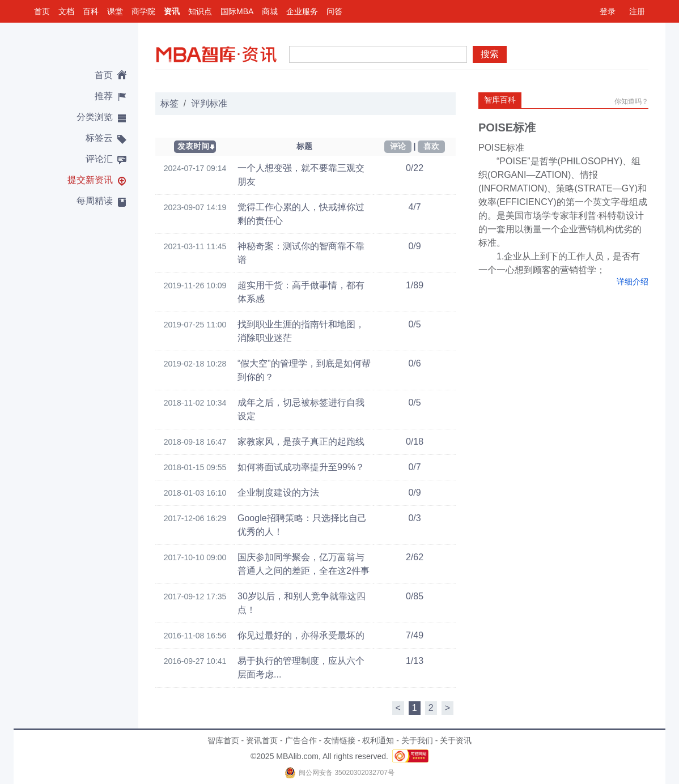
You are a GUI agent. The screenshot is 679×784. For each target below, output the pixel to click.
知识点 (200, 11)
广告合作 (301, 740)
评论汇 (99, 159)
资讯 (172, 11)
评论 (398, 146)
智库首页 (223, 740)
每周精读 (95, 201)
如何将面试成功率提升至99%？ (301, 467)
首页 (42, 11)
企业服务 (302, 11)
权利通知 (378, 740)
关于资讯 (456, 740)
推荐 (104, 96)
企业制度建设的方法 (278, 493)
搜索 (490, 54)
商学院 (143, 11)
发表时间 (193, 146)
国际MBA (237, 11)
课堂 (115, 11)
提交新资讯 (90, 180)
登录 (608, 11)
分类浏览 (95, 117)
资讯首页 (262, 740)
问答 (334, 11)
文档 (66, 11)
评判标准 (209, 103)
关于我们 (417, 740)
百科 (91, 11)
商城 (270, 11)
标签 (169, 103)
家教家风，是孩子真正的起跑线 (301, 442)
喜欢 (431, 146)
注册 (637, 11)
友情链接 (339, 740)
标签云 (99, 138)
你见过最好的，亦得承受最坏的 (301, 635)
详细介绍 (633, 282)
